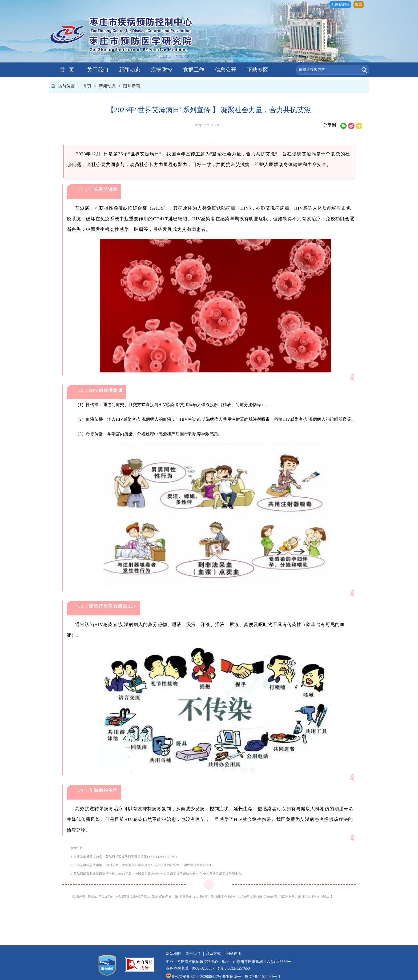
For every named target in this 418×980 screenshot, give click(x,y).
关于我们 (97, 70)
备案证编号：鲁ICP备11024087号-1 (251, 977)
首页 (87, 86)
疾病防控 (161, 70)
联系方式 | (214, 954)
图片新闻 (131, 86)
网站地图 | (175, 954)
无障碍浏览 (340, 5)
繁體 (359, 5)
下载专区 (257, 70)
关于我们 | (194, 954)
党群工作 (193, 70)
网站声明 (233, 954)
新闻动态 (129, 70)
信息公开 (225, 70)
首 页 (65, 70)
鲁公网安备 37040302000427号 (194, 977)
